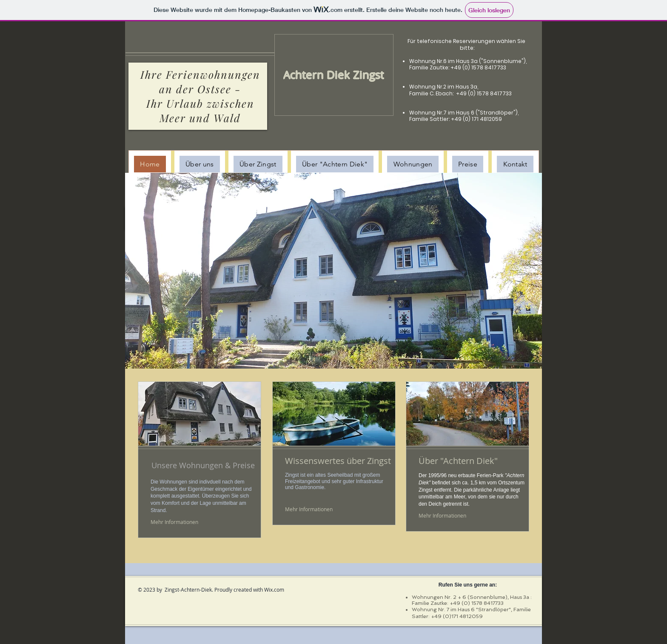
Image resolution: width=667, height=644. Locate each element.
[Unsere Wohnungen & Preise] (205, 465)
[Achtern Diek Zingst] (333, 75)
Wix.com (274, 590)
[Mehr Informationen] (175, 522)
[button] (333, 271)
